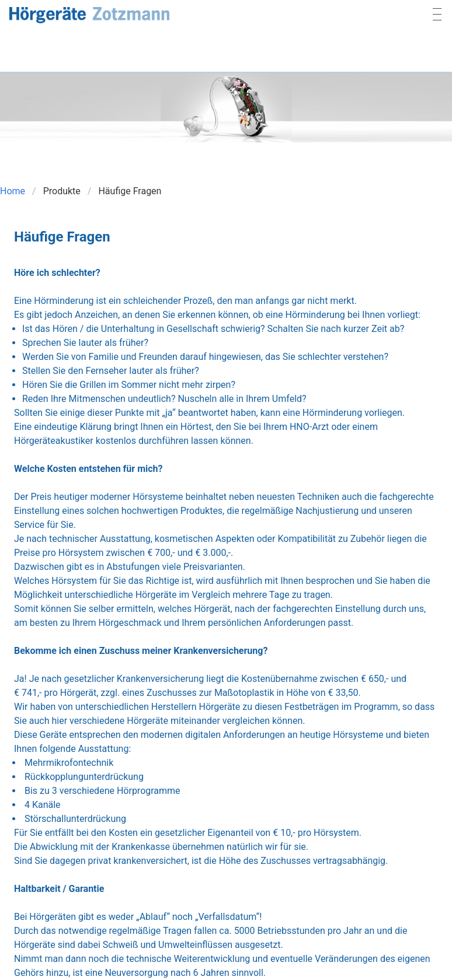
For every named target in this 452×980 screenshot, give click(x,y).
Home (13, 191)
